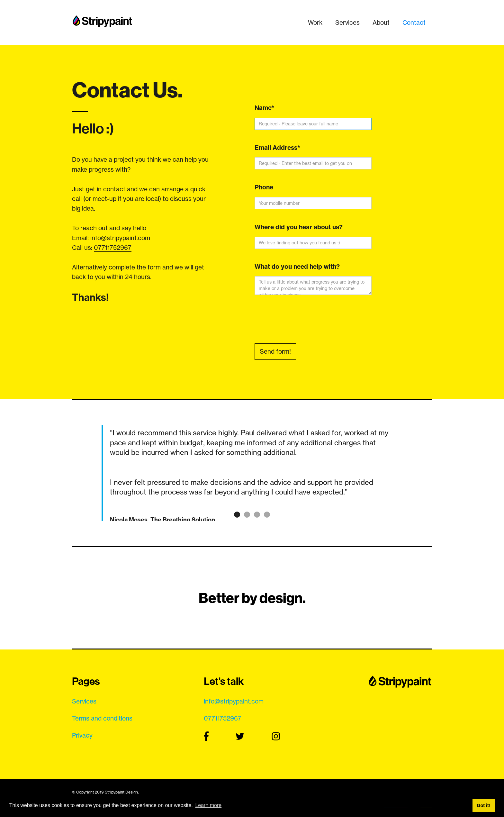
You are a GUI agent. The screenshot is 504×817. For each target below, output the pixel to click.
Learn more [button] (208, 805)
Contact (414, 23)
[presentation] (303, 320)
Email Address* (277, 148)
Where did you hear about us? (299, 227)
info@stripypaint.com (120, 238)
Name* (264, 108)
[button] (85, 473)
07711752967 (113, 248)
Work (315, 23)
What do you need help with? (297, 267)
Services (347, 23)
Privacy (82, 735)
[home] (103, 19)
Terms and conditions (102, 718)
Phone (264, 187)
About (381, 23)
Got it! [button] (483, 805)
